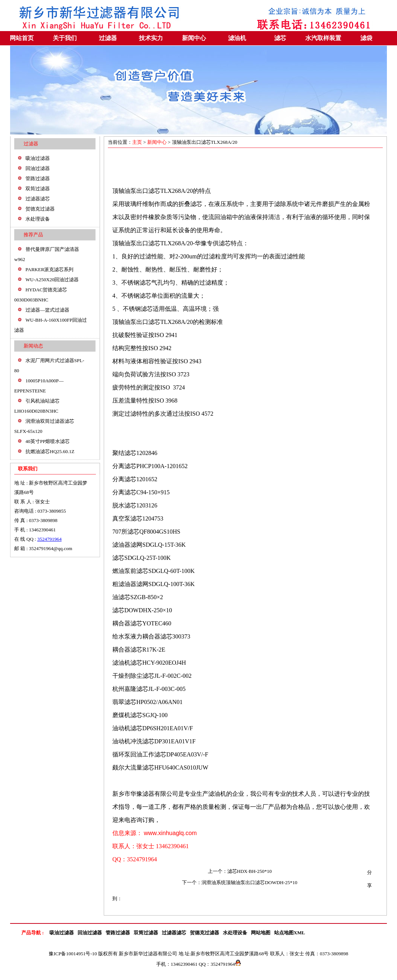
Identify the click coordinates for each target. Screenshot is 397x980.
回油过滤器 (38, 168)
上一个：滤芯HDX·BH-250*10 (240, 871)
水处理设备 (38, 219)
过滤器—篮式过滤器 (47, 310)
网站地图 (261, 933)
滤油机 (237, 38)
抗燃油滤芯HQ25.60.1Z (50, 451)
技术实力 (151, 38)
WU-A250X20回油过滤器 (52, 280)
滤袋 (366, 38)
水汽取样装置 (323, 38)
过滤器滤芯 (38, 199)
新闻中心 (194, 38)
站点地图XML (290, 933)
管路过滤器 (38, 178)
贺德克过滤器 (40, 209)
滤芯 (280, 38)
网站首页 (22, 38)
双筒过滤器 (38, 189)
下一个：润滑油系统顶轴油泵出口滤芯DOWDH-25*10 (240, 882)
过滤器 (108, 38)
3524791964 (49, 539)
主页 (138, 142)
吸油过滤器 (38, 158)
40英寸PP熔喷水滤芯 (48, 441)
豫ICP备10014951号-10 (73, 954)
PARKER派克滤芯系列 (49, 269)
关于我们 (65, 38)
